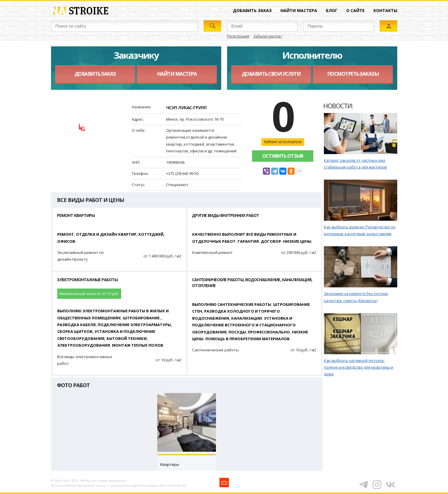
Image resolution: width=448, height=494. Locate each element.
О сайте (355, 10)
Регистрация (238, 36)
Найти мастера (299, 10)
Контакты (385, 10)
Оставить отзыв (283, 156)
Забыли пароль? (268, 36)
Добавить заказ (252, 10)
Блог (332, 10)
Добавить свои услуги (271, 74)
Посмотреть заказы (353, 74)
